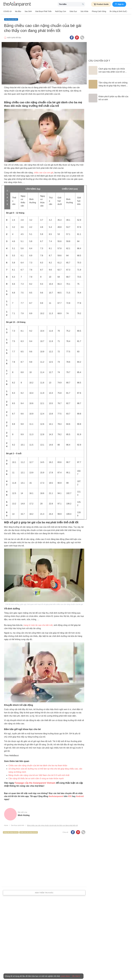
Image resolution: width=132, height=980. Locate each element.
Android (80, 795)
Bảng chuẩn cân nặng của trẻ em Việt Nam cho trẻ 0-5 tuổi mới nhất (39, 774)
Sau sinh (27, 11)
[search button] (83, 4)
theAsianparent (56, 795)
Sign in (119, 4)
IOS (70, 795)
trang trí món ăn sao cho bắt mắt (38, 624)
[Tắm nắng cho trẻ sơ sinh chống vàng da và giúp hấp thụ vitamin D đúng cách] (109, 83)
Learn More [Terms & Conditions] (65, 976)
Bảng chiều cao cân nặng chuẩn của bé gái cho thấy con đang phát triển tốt (52, 824)
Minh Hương (24, 814)
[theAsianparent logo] (17, 4)
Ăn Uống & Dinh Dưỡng (116, 11)
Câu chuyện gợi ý (99, 60)
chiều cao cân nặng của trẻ (29, 831)
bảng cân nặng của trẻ (11, 831)
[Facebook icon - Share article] (72, 37)
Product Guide (101, 4)
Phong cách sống (96, 11)
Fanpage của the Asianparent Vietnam (35, 782)
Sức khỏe (82, 11)
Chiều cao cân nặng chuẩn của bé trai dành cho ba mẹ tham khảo (38, 765)
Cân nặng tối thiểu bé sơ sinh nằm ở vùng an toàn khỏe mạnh (36, 777)
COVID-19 (8, 11)
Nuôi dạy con (59, 11)
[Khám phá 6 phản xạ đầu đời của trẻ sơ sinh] (109, 97)
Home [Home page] (6, 824)
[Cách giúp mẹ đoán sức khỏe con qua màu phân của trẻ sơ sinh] (109, 69)
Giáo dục (71, 11)
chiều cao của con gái (44, 172)
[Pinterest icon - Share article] (77, 37)
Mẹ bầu (18, 11)
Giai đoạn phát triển (42, 11)
